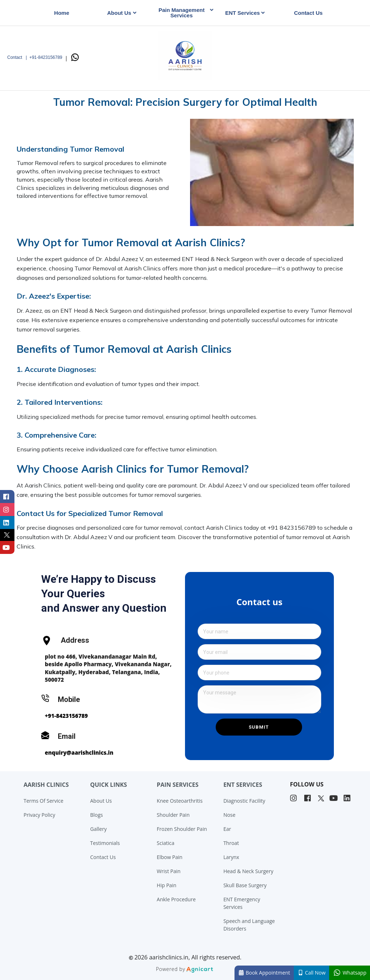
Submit (259, 727)
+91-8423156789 (66, 716)
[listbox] (123, 13)
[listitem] (294, 798)
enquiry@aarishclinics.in (79, 753)
